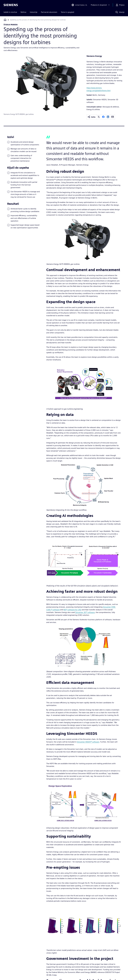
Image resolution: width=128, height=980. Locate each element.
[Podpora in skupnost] (100, 5)
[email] (113, 117)
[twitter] (99, 117)
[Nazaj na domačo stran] (5, 20)
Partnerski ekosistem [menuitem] (49, 12)
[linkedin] (108, 117)
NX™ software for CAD (72, 610)
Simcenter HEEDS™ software (88, 742)
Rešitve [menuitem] (23, 12)
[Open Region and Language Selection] (79, 5)
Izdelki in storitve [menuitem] (10, 12)
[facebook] (103, 117)
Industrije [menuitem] (34, 12)
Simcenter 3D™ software (85, 612)
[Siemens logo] (11, 5)
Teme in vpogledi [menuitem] (67, 12)
